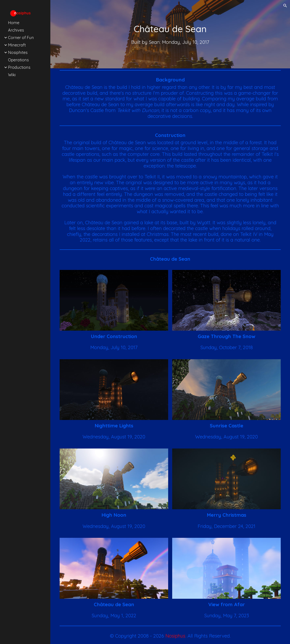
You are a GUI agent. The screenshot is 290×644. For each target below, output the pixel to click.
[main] (170, 29)
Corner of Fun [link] (21, 38)
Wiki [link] (12, 75)
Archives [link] (16, 30)
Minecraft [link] (17, 45)
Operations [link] (18, 60)
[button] (285, 6)
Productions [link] (19, 67)
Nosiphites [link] (18, 52)
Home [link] (14, 23)
